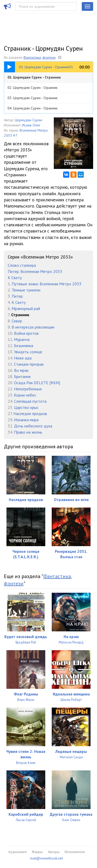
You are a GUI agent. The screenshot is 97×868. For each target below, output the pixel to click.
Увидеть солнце (28, 352)
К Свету (15, 278)
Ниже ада (23, 358)
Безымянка (24, 346)
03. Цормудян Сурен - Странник (32, 98)
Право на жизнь (28, 432)
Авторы (54, 852)
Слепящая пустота (30, 401)
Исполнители (75, 852)
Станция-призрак (29, 364)
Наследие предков (30, 414)
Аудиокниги (17, 852)
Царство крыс (26, 407)
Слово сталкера (22, 265)
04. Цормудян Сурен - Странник (32, 108)
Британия (22, 376)
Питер (17, 296)
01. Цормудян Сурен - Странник (34, 77)
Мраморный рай (26, 308)
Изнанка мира (26, 420)
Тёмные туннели (26, 290)
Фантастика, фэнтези (39, 57)
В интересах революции (33, 327)
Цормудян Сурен (28, 120)
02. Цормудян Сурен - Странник (32, 88)
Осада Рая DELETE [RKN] (37, 383)
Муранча (22, 339)
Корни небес (25, 395)
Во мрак (21, 370)
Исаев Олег (31, 125)
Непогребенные (28, 389)
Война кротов (26, 333)
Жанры (37, 852)
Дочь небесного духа (33, 426)
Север (17, 321)
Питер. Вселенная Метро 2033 (35, 271)
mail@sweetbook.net (46, 858)
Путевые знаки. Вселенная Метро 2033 (47, 284)
